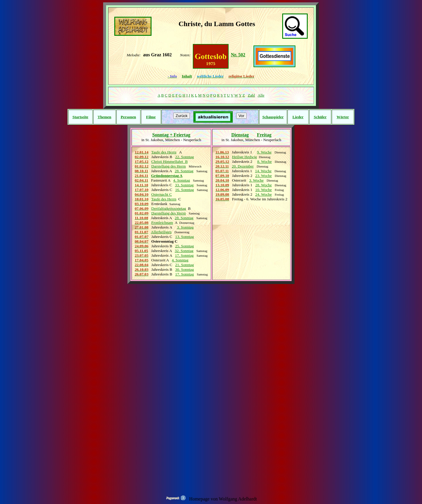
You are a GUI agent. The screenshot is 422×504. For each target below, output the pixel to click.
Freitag (264, 135)
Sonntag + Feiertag (171, 135)
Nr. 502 (238, 55)
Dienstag (240, 135)
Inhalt (187, 76)
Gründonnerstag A (167, 176)
